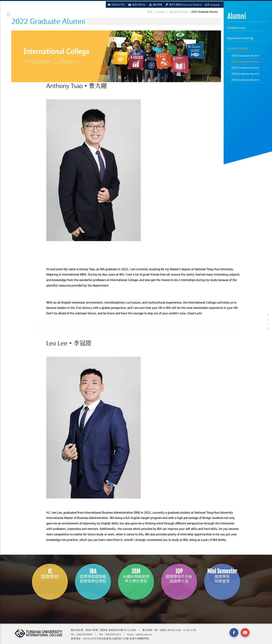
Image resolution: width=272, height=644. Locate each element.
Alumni (161, 12)
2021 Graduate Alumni (245, 68)
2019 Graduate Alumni (245, 74)
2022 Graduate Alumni (245, 62)
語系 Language (213, 4)
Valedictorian (236, 28)
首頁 (150, 12)
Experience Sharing (240, 38)
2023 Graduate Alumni (245, 55)
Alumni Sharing (238, 48)
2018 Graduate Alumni (245, 80)
